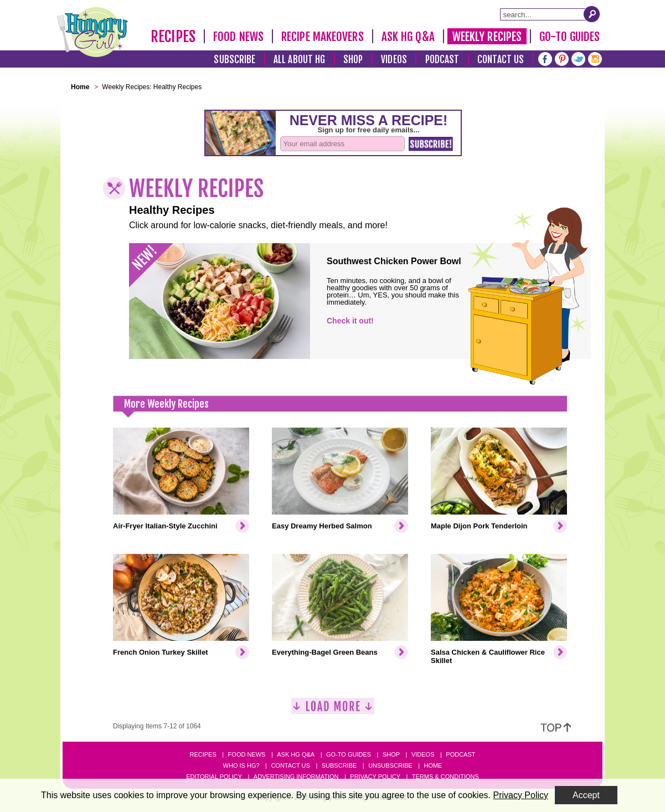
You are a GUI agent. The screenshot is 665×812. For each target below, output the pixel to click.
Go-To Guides (569, 37)
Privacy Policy (375, 777)
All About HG (299, 60)
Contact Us (501, 60)
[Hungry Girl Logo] (92, 32)
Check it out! (350, 321)
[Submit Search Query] (592, 14)
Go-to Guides (349, 754)
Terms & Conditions (445, 777)
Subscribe (234, 60)
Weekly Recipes (487, 37)
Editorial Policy (214, 777)
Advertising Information (296, 777)
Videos (394, 60)
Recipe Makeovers (323, 37)
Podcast (442, 60)
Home (433, 765)
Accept (586, 795)
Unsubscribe (390, 765)
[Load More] (333, 710)
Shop (353, 60)
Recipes (173, 37)
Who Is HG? (241, 765)
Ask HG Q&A (408, 37)
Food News (238, 37)
